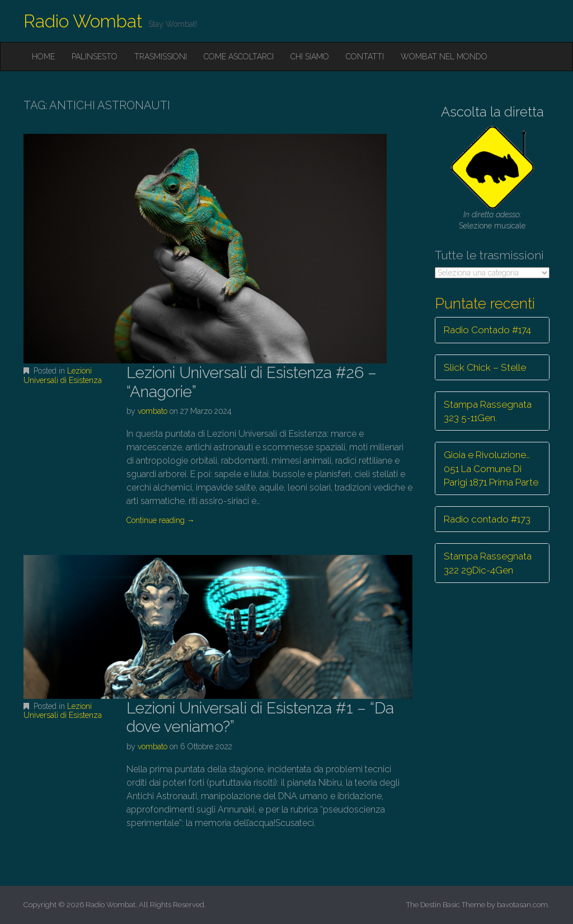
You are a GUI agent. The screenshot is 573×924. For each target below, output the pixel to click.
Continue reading (161, 520)
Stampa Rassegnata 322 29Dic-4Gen (488, 563)
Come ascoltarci (239, 57)
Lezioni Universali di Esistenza (63, 375)
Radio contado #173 (487, 519)
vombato (152, 411)
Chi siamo (310, 57)
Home (43, 57)
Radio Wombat (83, 21)
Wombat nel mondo (444, 57)
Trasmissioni (161, 57)
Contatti (365, 57)
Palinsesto (95, 57)
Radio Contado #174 (487, 330)
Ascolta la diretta (492, 112)
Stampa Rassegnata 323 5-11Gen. (488, 411)
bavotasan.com (522, 905)
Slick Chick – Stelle (485, 367)
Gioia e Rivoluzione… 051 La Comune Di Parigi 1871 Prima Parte (491, 468)
